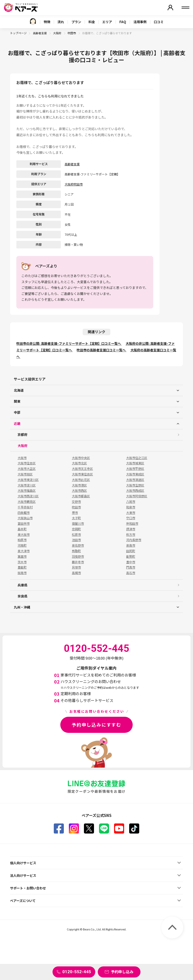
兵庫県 (22, 585)
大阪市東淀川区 (28, 480)
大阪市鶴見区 (27, 502)
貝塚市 (76, 567)
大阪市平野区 (135, 469)
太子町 (76, 518)
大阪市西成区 (135, 491)
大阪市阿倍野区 (137, 496)
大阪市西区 (79, 491)
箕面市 (22, 556)
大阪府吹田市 (74, 184)
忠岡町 (76, 529)
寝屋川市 (78, 523)
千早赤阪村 (25, 507)
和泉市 (131, 507)
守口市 (131, 518)
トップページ (18, 33)
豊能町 (22, 567)
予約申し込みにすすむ (96, 725)
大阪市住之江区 (137, 458)
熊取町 (76, 551)
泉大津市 (24, 551)
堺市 (75, 513)
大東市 (131, 513)
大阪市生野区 (135, 485)
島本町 (22, 529)
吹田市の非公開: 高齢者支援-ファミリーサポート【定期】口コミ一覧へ (69, 343)
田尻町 (131, 551)
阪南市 (22, 573)
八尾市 (131, 502)
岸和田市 (132, 523)
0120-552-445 (77, 972)
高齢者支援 (40, 33)
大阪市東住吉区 (82, 474)
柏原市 (22, 540)
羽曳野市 (78, 556)
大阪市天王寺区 (82, 469)
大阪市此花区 (81, 480)
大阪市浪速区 (135, 480)
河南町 (22, 545)
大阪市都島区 (81, 496)
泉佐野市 (78, 545)
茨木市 (22, 562)
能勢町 (131, 556)
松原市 (76, 535)
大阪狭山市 (25, 518)
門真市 (131, 567)
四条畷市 (24, 513)
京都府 (22, 435)
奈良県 (22, 596)
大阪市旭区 (25, 474)
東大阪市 (24, 535)
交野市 (76, 502)
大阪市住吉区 (27, 463)
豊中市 (131, 562)
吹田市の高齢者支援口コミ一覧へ (102, 350)
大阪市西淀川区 (28, 496)
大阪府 (57, 33)
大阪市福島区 (27, 491)
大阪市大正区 (27, 469)
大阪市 (22, 458)
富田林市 (24, 523)
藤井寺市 (78, 562)
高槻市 (76, 573)
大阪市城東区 (135, 463)
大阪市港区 (79, 485)
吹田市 (72, 33)
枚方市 (131, 535)
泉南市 (131, 545)
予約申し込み (122, 972)
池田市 (76, 540)
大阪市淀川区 (27, 485)
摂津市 (131, 529)
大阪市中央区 (81, 458)
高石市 (131, 573)
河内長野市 (134, 540)
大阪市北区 (79, 463)
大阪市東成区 (135, 474)
